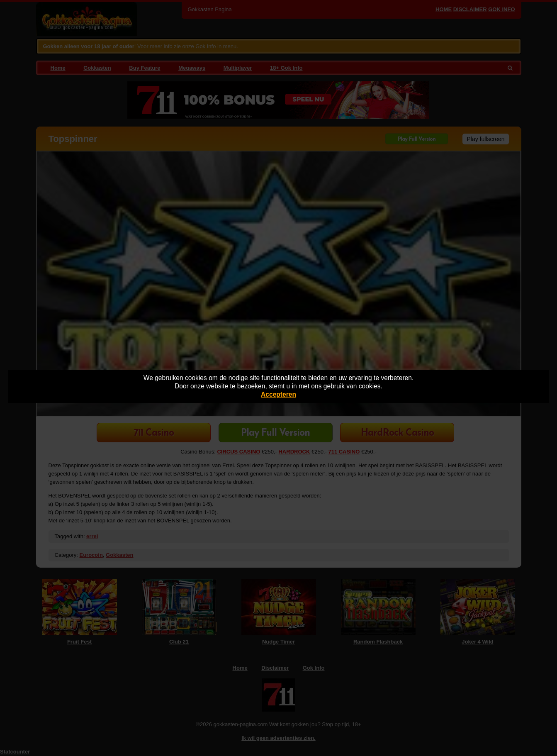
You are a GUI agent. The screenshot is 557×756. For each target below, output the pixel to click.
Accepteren (278, 394)
